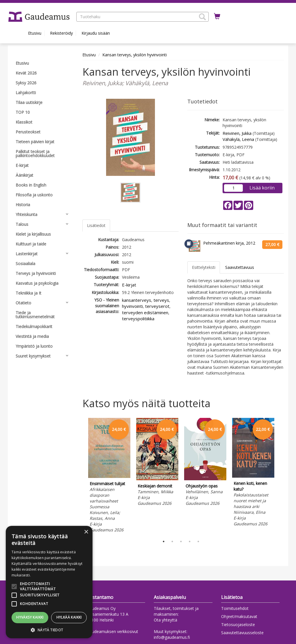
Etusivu (35, 33)
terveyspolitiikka (138, 319)
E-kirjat (129, 285)
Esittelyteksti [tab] (204, 267)
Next (281, 476)
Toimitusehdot (235, 608)
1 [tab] (164, 541)
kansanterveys (137, 300)
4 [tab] (190, 541)
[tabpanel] (109, 476)
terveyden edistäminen (145, 312)
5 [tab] (198, 541)
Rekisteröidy (61, 33)
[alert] (49, 582)
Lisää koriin (262, 188)
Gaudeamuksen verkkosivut (112, 631)
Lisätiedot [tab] (96, 225)
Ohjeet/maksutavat (239, 616)
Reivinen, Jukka (237, 133)
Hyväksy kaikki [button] (30, 617)
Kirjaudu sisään (96, 33)
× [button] (86, 532)
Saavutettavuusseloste (242, 633)
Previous (81, 476)
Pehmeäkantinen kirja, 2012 (229, 243)
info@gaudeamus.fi (172, 637)
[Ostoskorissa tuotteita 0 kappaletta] (217, 16)
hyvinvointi (132, 306)
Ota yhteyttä (165, 620)
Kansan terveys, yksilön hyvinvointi (135, 55)
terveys (161, 300)
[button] (202, 17)
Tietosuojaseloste (238, 625)
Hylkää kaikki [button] (69, 617)
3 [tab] (181, 541)
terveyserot (157, 306)
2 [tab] (172, 541)
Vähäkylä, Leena (238, 139)
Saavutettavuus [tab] (240, 267)
